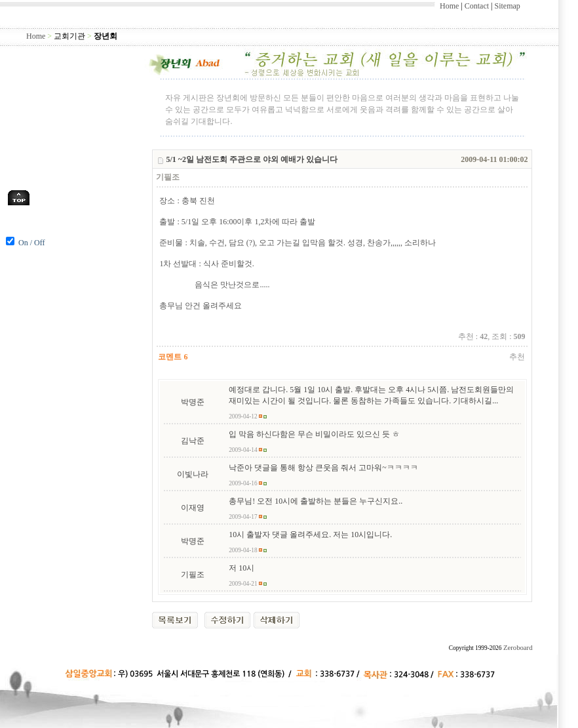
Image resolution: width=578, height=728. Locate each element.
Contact (477, 6)
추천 (517, 357)
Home (449, 6)
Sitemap (507, 6)
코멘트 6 (173, 357)
